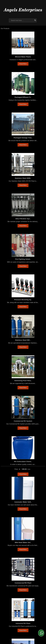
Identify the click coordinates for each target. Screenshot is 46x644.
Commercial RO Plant (23, 583)
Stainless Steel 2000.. (23, 178)
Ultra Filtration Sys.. (23, 219)
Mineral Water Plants (23, 57)
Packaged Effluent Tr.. (23, 97)
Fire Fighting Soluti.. (23, 259)
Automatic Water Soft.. (23, 502)
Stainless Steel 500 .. (23, 340)
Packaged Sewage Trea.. (23, 138)
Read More (23, 64)
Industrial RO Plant (23, 623)
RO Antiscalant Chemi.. (23, 462)
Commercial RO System (23, 421)
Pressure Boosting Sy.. (23, 300)
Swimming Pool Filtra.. (23, 381)
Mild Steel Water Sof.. (23, 542)
